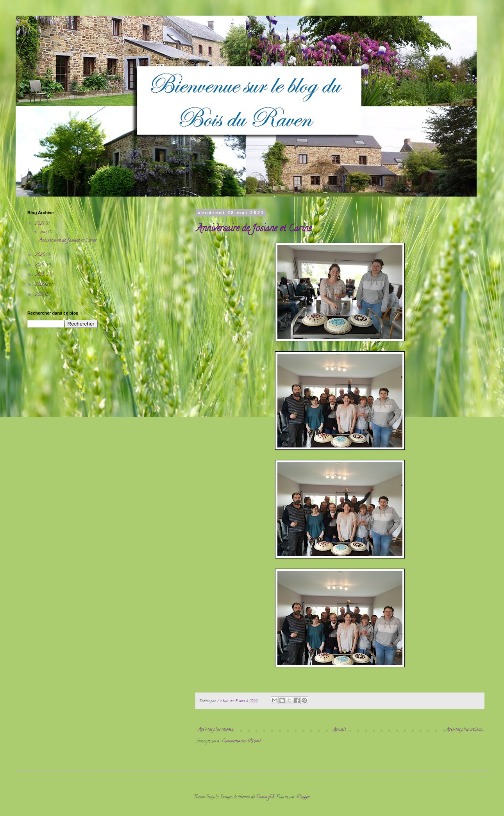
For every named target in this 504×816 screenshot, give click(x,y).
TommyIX (265, 797)
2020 (40, 255)
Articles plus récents (215, 730)
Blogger (303, 797)
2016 (40, 295)
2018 (40, 275)
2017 (40, 285)
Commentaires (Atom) (241, 741)
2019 (40, 265)
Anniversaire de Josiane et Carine (254, 229)
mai (44, 232)
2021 (40, 224)
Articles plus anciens (464, 730)
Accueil (340, 730)
